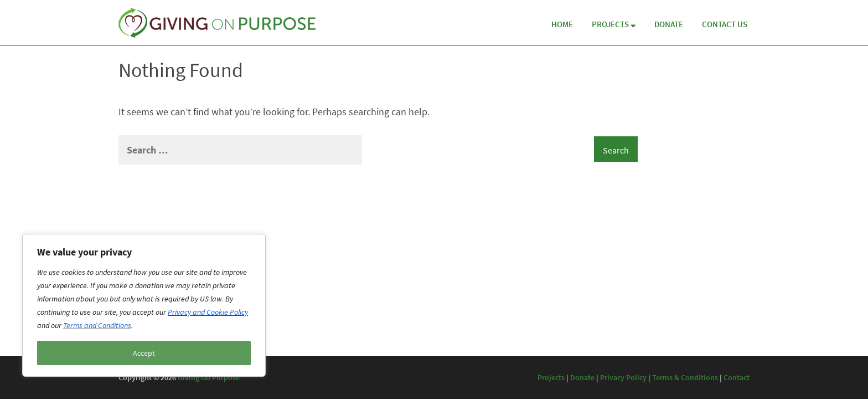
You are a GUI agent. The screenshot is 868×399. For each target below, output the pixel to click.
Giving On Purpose (209, 377)
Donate (669, 24)
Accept (144, 353)
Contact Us (725, 24)
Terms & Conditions (685, 377)
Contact (737, 377)
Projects (614, 24)
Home (562, 24)
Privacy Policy (623, 377)
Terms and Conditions (97, 325)
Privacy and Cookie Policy (208, 312)
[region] (144, 305)
